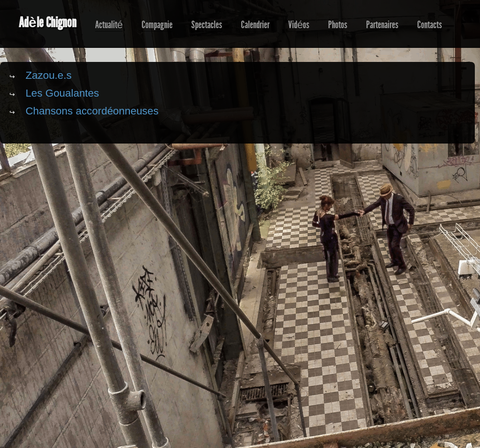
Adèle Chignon (48, 23)
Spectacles (207, 25)
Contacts (430, 25)
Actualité (109, 25)
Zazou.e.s (48, 75)
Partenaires (382, 25)
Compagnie (157, 25)
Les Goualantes (62, 93)
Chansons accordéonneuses (92, 111)
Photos (338, 25)
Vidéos (299, 25)
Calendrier (255, 25)
